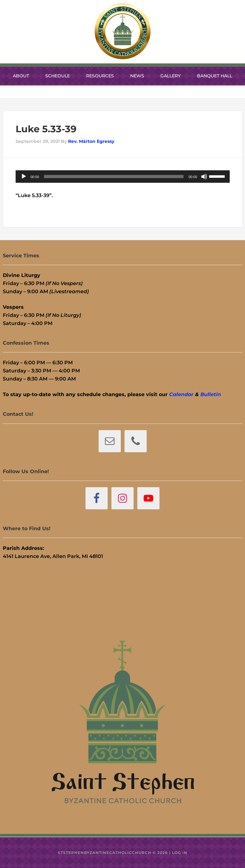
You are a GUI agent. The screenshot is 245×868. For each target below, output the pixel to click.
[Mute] (204, 177)
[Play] (24, 177)
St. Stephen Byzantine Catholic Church (123, 31)
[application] (123, 177)
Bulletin (211, 394)
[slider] (114, 177)
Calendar (181, 394)
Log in (180, 853)
